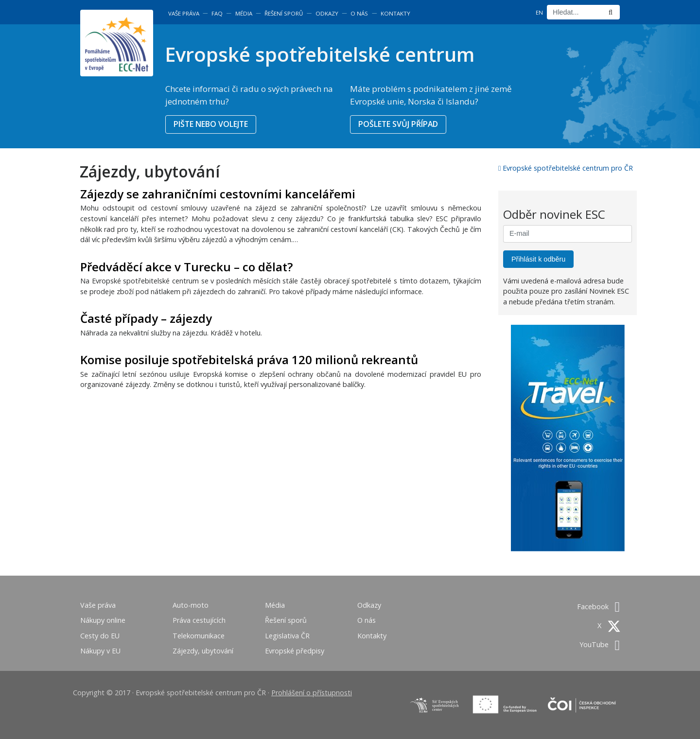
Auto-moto (191, 605)
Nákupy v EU (100, 651)
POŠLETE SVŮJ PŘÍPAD (398, 124)
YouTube (600, 644)
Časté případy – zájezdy (146, 318)
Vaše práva (184, 13)
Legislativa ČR (287, 636)
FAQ (217, 13)
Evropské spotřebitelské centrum (320, 54)
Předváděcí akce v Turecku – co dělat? (186, 267)
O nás (359, 13)
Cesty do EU (100, 636)
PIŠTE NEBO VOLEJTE (211, 124)
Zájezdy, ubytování (203, 651)
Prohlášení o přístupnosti (312, 693)
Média (244, 13)
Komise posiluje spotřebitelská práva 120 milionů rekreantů (249, 360)
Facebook (598, 607)
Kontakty (395, 13)
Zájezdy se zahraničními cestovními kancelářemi (218, 194)
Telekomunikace (199, 636)
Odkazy (327, 13)
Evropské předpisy (295, 651)
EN (539, 12)
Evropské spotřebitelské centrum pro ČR (566, 168)
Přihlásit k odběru (538, 259)
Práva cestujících (199, 620)
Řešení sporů (284, 13)
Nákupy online (103, 620)
